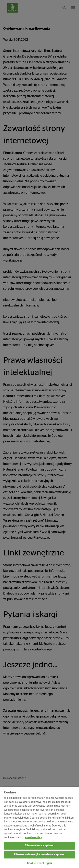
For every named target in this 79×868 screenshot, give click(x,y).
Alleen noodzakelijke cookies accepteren (39, 855)
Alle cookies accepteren (40, 846)
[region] (39, 827)
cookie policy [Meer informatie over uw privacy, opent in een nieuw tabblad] (34, 838)
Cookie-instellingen (39, 863)
